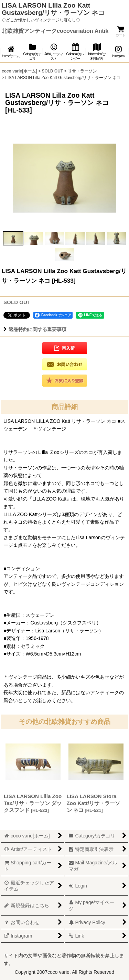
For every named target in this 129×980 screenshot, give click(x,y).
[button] (13, 238)
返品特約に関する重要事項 (35, 329)
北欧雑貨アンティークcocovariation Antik (55, 31)
